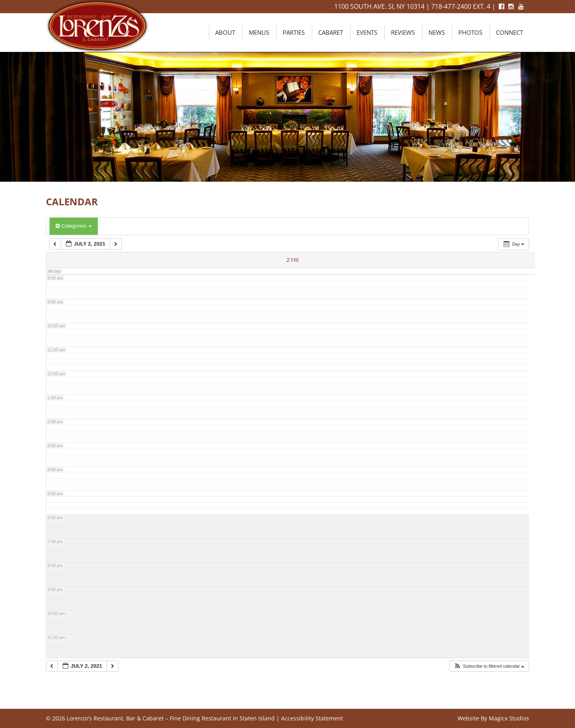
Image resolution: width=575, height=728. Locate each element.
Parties (294, 32)
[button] (489, 666)
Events (367, 32)
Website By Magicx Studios (493, 718)
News (437, 32)
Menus (259, 32)
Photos (470, 32)
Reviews (403, 32)
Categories (74, 226)
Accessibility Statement (312, 718)
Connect (510, 32)
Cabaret (331, 32)
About (225, 32)
